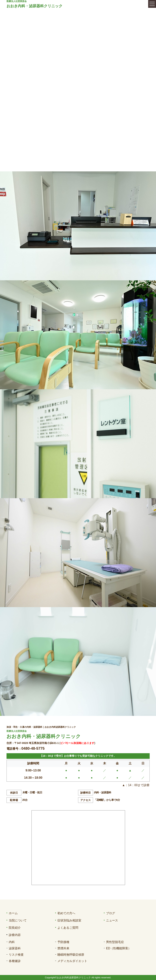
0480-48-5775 (33, 748)
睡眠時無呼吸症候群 (71, 955)
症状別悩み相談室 (69, 920)
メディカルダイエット (72, 961)
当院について (18, 920)
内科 (12, 942)
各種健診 (15, 961)
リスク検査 (16, 955)
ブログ (111, 913)
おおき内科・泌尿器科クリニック (34, 6)
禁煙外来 (63, 948)
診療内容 (15, 935)
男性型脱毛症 (115, 942)
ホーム (13, 913)
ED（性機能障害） (119, 948)
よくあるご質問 (68, 928)
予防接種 (63, 942)
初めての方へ (66, 913)
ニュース (112, 920)
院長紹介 (15, 928)
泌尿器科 (15, 948)
